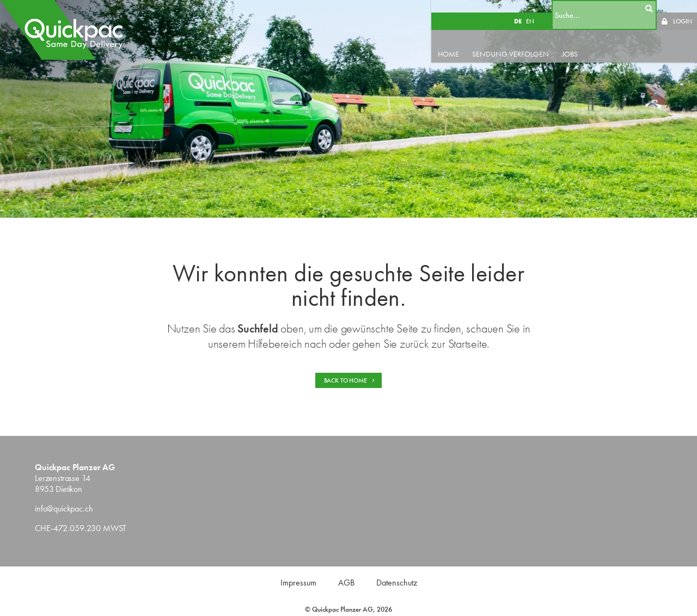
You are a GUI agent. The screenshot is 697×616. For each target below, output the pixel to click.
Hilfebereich (275, 344)
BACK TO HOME (350, 380)
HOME (470, 41)
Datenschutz (397, 583)
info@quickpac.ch (64, 509)
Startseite (468, 344)
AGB (346, 583)
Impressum (298, 583)
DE (530, 9)
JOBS (591, 41)
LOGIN (683, 9)
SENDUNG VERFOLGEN (532, 41)
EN (543, 9)
